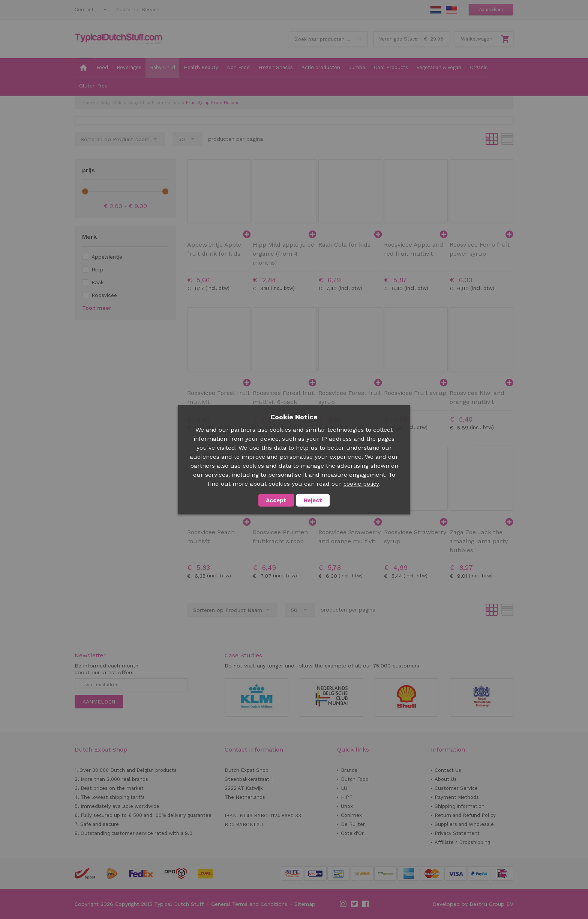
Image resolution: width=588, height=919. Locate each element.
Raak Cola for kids (344, 245)
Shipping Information (460, 806)
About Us (446, 779)
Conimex (351, 815)
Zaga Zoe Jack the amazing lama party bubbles (479, 541)
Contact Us (448, 770)
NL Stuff (436, 10)
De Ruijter (353, 824)
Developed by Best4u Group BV (473, 904)
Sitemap (305, 904)
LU (344, 788)
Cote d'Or (352, 833)
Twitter (355, 904)
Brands (349, 770)
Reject (313, 500)
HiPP (347, 797)
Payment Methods (457, 797)
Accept (276, 500)
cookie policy (361, 484)
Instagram (343, 904)
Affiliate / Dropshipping (462, 842)
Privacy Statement (457, 833)
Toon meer (97, 308)
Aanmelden (491, 10)
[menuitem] (83, 68)
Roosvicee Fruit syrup (415, 393)
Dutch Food (355, 779)
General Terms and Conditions (249, 904)
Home (89, 103)
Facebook (366, 904)
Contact (84, 10)
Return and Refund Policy (465, 815)
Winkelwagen (477, 39)
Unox (347, 806)
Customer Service (138, 10)
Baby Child (112, 103)
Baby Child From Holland (154, 103)
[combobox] (328, 39)
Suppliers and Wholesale (464, 824)
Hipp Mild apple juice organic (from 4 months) (283, 254)
